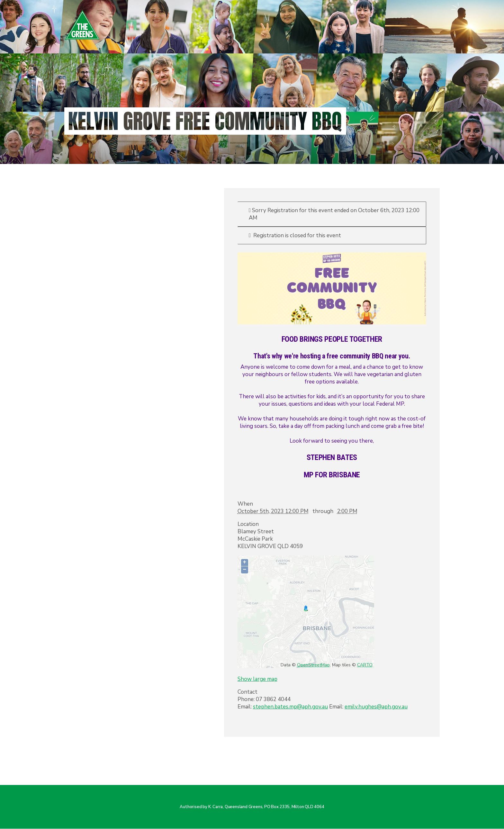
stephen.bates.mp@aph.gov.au (290, 707)
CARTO (365, 665)
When (245, 504)
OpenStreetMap (313, 665)
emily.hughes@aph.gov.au (376, 707)
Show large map (257, 679)
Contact (248, 692)
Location (248, 524)
